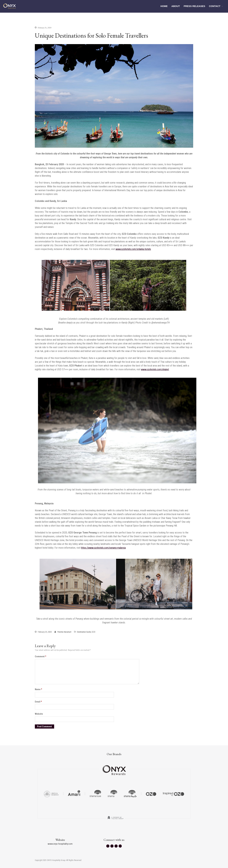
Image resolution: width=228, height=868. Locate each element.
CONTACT (215, 6)
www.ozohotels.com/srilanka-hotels (133, 249)
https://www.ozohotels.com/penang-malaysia (103, 548)
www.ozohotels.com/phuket (155, 369)
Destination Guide (84, 632)
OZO (93, 632)
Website (39, 714)
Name (38, 689)
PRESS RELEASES (194, 6)
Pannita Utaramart (64, 632)
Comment (41, 656)
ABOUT (176, 6)
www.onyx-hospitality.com (60, 844)
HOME (164, 6)
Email (38, 702)
